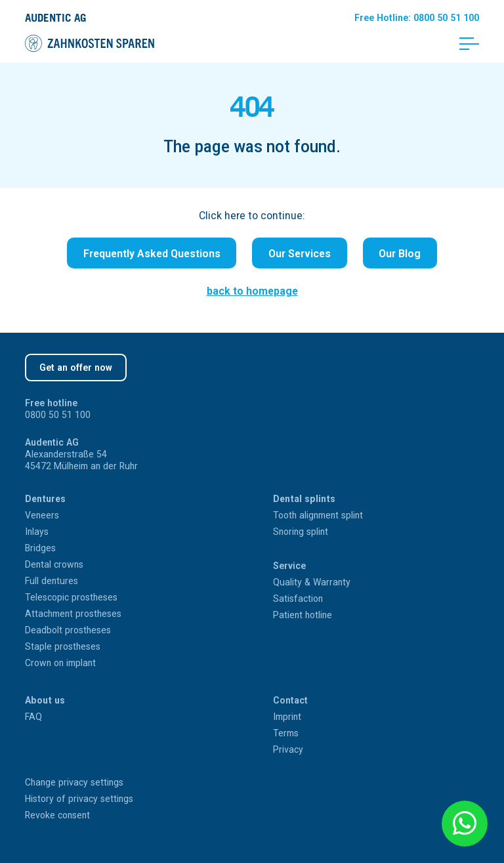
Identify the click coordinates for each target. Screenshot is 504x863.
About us (45, 700)
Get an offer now (76, 368)
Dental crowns (54, 564)
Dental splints (304, 499)
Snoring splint (301, 532)
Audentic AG (55, 17)
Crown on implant (60, 663)
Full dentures (52, 581)
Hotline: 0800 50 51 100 (417, 18)
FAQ (33, 717)
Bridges (40, 548)
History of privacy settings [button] (79, 799)
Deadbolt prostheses (68, 630)
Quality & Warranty (312, 582)
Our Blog (400, 253)
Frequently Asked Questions (152, 253)
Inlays (37, 532)
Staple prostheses (63, 646)
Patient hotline (303, 615)
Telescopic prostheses (71, 597)
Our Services (300, 253)
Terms (286, 733)
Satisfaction (298, 599)
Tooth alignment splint (318, 515)
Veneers (42, 515)
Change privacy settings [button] (74, 782)
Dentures (45, 499)
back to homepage (252, 291)
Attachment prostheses (73, 614)
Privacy (288, 749)
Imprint (287, 717)
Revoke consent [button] (57, 815)
